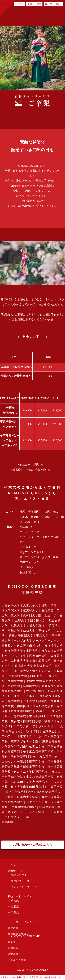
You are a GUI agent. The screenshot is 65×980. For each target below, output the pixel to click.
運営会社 (13, 954)
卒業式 (15, 913)
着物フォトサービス (20, 896)
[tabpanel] (32, 263)
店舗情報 (13, 948)
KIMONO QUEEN (38, 970)
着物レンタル (19, 875)
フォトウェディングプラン (24, 922)
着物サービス (16, 871)
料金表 (12, 942)
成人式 (15, 901)
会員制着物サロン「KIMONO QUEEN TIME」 (25, 935)
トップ (12, 865)
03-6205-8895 (34, 4)
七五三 (15, 907)
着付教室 (13, 928)
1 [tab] (25, 287)
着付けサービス (20, 881)
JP (16, 4)
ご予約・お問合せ (53, 4)
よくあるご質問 (17, 960)
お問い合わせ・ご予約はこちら (33, 845)
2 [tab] (30, 287)
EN (22, 4)
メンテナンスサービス (24, 887)
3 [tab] (35, 287)
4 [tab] (40, 287)
